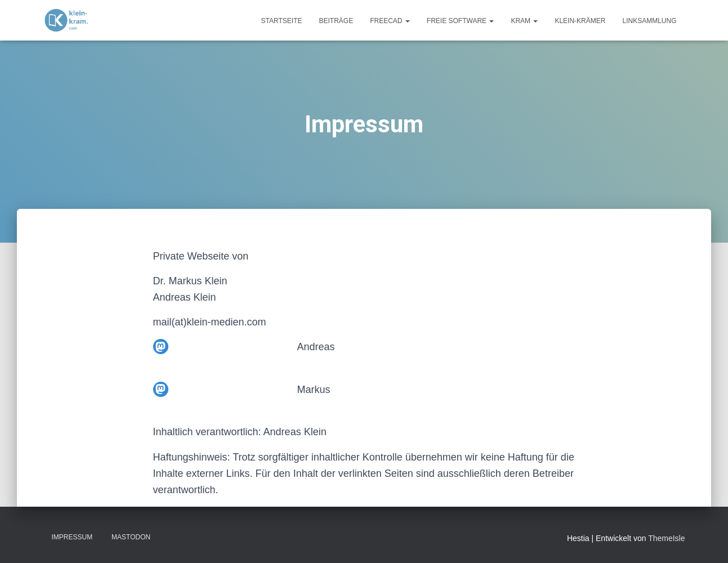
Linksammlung (649, 21)
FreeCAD (390, 21)
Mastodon (131, 537)
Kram (524, 21)
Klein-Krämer (580, 21)
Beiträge (336, 21)
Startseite (282, 21)
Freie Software (461, 21)
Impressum (72, 537)
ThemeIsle (666, 538)
